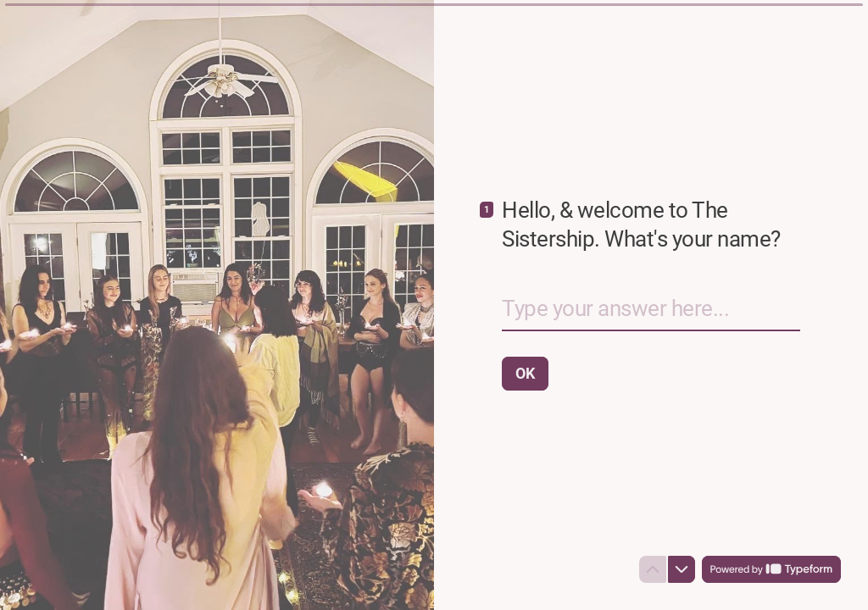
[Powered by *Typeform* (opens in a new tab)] (771, 569)
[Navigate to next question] (682, 569)
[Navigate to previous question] (653, 569)
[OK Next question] (525, 374)
